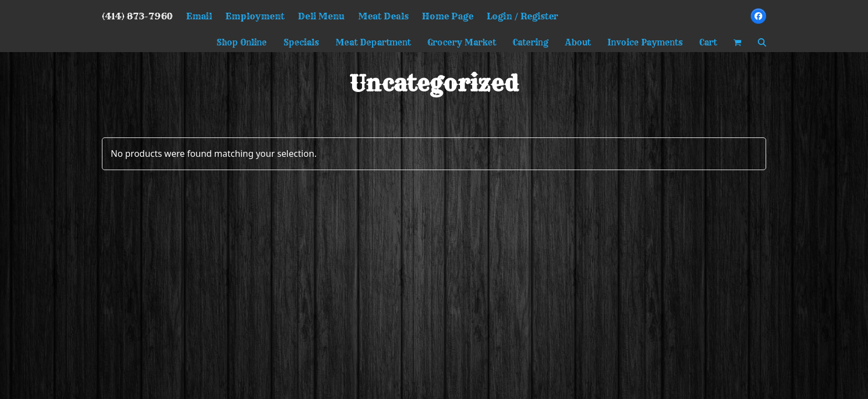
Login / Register (523, 16)
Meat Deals (383, 16)
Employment (255, 16)
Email (199, 16)
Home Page (448, 16)
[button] (737, 42)
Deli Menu (321, 16)
